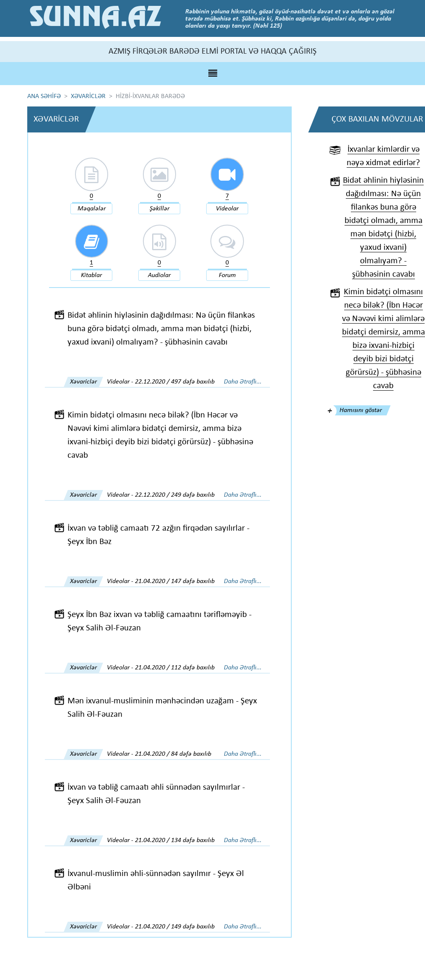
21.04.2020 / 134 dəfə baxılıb (175, 841)
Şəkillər (159, 209)
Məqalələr (92, 209)
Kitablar (91, 276)
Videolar (227, 209)
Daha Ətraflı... (243, 382)
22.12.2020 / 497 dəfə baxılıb (175, 382)
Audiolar (159, 276)
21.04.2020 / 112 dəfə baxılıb (175, 668)
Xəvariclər (83, 382)
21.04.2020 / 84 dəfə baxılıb (173, 754)
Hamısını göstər (361, 410)
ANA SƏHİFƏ (44, 96)
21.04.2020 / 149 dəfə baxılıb (175, 927)
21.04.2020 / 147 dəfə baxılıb (175, 582)
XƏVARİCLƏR (88, 96)
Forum (227, 276)
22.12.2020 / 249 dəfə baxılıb (175, 495)
